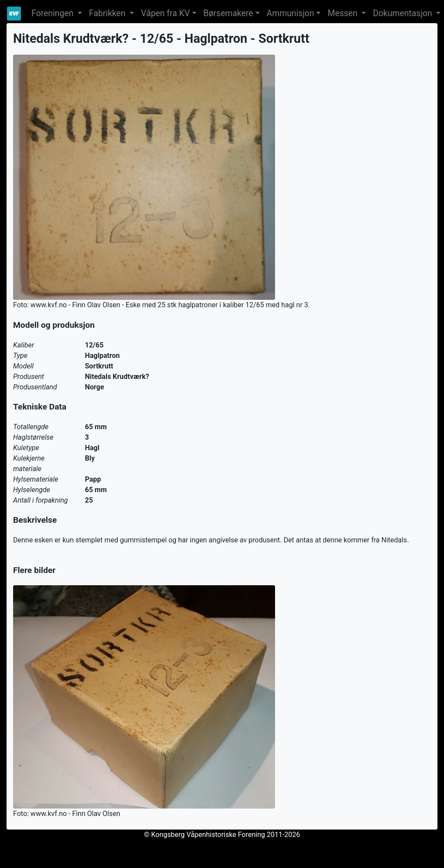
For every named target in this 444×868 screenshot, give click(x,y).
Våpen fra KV (165, 13)
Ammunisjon (291, 13)
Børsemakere (228, 13)
